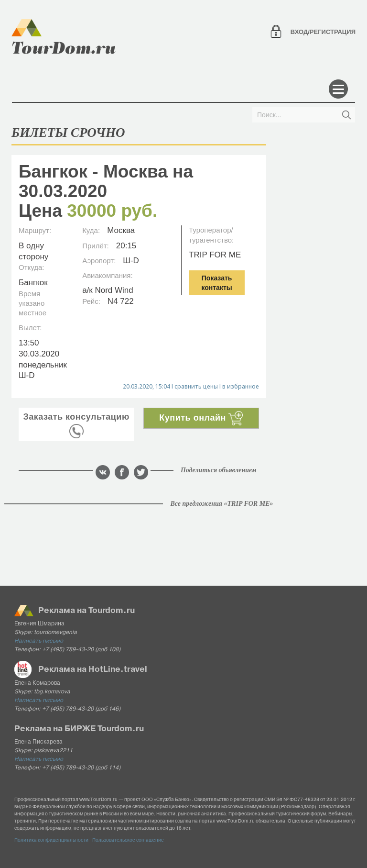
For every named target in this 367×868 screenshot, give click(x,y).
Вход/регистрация (323, 32)
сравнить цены (196, 386)
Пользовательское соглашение (128, 840)
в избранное (241, 386)
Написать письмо (39, 641)
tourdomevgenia (55, 633)
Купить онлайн (201, 418)
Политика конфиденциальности (51, 840)
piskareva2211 (53, 751)
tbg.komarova (52, 692)
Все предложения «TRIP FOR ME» (221, 504)
